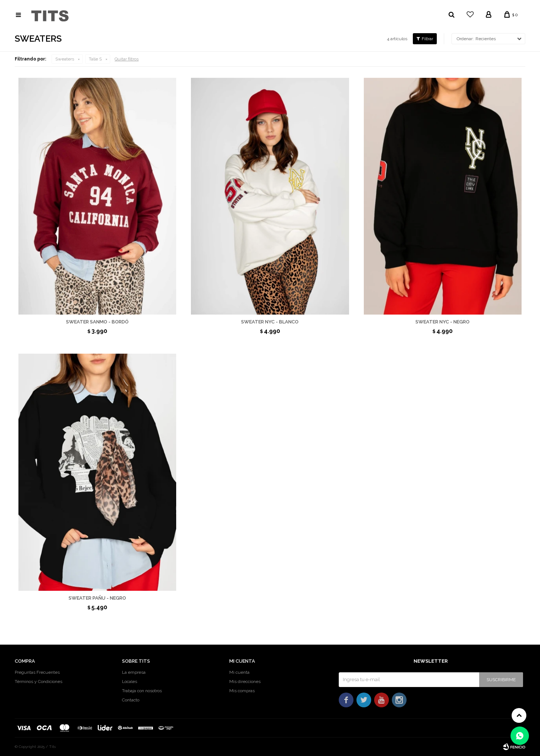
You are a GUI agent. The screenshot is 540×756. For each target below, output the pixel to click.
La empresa (134, 672)
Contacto (131, 700)
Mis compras (242, 691)
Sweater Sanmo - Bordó (97, 322)
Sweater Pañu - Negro (97, 598)
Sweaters (65, 59)
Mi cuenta (239, 672)
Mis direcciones (245, 682)
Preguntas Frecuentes (37, 672)
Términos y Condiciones (39, 682)
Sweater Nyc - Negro (443, 322)
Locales (130, 682)
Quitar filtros (127, 59)
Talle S (95, 59)
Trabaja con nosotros (142, 691)
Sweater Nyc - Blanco (270, 322)
